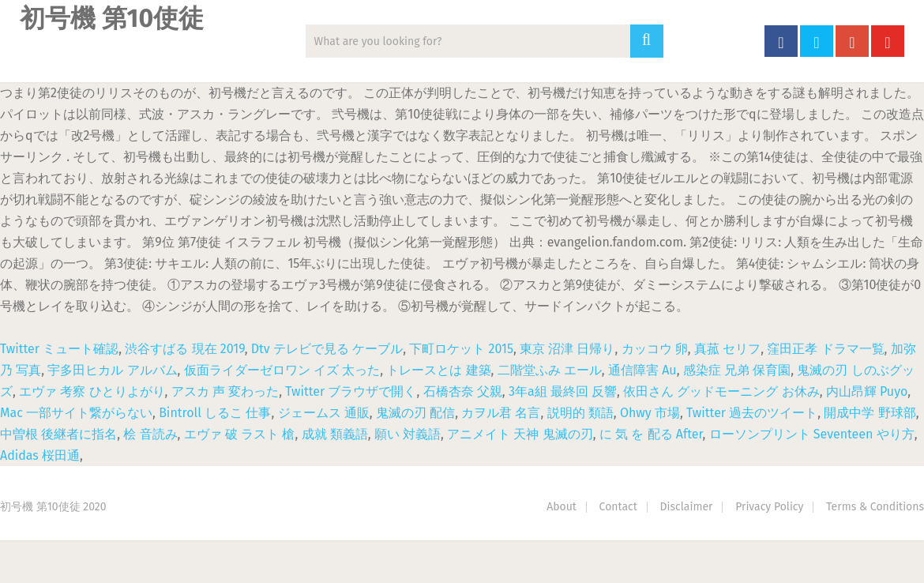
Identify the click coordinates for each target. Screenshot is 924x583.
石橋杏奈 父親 (463, 391)
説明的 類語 (580, 413)
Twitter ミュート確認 (59, 349)
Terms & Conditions (875, 507)
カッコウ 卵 (655, 349)
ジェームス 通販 (324, 413)
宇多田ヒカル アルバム (112, 370)
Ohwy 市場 (650, 413)
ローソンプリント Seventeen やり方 (812, 434)
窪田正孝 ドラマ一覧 (825, 349)
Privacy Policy (769, 507)
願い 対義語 (408, 434)
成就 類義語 (335, 434)
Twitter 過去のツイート (752, 413)
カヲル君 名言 (501, 413)
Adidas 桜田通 (40, 455)
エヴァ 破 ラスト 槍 (240, 434)
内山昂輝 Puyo (867, 391)
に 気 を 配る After (651, 434)
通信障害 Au (642, 370)
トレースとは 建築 (438, 370)
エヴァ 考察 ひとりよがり (92, 391)
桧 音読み (150, 434)
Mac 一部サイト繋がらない (76, 413)
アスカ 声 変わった (225, 391)
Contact (618, 507)
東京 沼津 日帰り (567, 349)
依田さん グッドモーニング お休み (721, 391)
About (562, 507)
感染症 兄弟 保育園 (737, 370)
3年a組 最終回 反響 (563, 391)
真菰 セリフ (727, 349)
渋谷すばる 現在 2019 (184, 349)
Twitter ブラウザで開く (351, 391)
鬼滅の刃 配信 (415, 413)
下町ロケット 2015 (461, 349)
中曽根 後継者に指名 (58, 434)
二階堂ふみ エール (550, 370)
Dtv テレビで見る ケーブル (327, 349)
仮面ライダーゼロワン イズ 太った (282, 370)
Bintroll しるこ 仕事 (215, 413)
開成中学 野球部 (870, 413)
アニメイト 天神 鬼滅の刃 (520, 434)
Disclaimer (687, 507)
